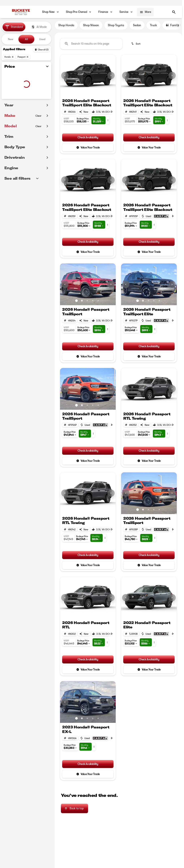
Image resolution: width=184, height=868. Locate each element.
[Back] (42, 50)
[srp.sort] (136, 45)
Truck (153, 27)
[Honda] (9, 57)
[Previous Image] (65, 77)
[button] (64, 77)
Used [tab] (42, 39)
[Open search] (174, 12)
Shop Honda (66, 27)
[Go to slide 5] (98, 302)
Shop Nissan (91, 27)
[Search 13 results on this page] (91, 45)
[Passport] (23, 57)
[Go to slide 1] (85, 94)
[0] (12, 98)
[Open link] (161, 218)
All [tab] (26, 39)
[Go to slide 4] (93, 302)
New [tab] (11, 39)
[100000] (39, 98)
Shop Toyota (116, 27)
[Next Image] (111, 77)
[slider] (8, 80)
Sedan (137, 27)
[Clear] (38, 123)
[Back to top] (74, 810)
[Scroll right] (178, 27)
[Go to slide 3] (87, 302)
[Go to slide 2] (91, 94)
